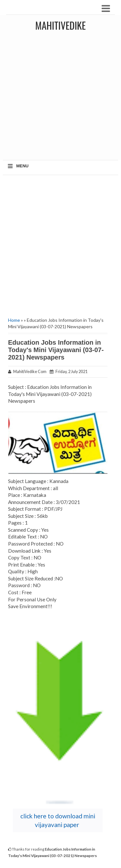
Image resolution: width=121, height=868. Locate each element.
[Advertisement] (60, 98)
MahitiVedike (60, 25)
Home (14, 320)
